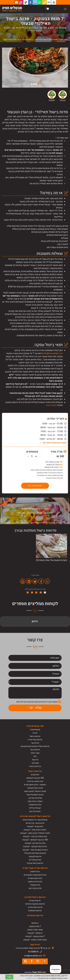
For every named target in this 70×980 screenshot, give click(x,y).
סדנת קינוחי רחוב (35, 888)
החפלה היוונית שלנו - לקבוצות (35, 830)
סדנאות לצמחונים (35, 911)
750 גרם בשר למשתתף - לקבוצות (35, 840)
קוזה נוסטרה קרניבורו (35, 781)
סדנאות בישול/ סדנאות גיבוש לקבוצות (35, 746)
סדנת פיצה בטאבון (35, 882)
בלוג (35, 756)
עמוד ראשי (64, 40)
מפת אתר (35, 763)
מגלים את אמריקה (35, 798)
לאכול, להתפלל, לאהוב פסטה (35, 791)
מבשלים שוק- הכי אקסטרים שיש (35, 820)
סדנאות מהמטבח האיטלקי (35, 904)
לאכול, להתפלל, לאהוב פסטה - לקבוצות (35, 833)
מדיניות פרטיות (35, 766)
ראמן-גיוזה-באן (35, 811)
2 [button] (36, 84)
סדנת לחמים (35, 872)
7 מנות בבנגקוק (35, 926)
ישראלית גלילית (35, 808)
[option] (35, 68)
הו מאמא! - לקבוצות (35, 933)
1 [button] (38, 84)
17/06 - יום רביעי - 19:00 (54, 431)
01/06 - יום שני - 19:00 (54, 424)
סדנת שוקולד (35, 885)
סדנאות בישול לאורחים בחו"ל (35, 853)
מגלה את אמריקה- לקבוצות (35, 843)
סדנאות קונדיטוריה (35, 740)
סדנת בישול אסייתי (35, 907)
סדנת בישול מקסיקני (35, 788)
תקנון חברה (51, 405)
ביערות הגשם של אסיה (35, 795)
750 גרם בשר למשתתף (35, 778)
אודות (35, 733)
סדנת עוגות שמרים (35, 878)
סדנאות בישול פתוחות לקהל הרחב (46, 40)
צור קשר (35, 760)
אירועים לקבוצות (35, 857)
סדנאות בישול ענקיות (35, 863)
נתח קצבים (35, 775)
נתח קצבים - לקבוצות (35, 826)
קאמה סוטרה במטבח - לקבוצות (35, 940)
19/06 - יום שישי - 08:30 (54, 435)
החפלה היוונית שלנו (35, 801)
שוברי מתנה (35, 753)
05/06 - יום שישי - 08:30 (54, 428)
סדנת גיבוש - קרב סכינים (35, 823)
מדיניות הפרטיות (32, 978)
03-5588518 (33, 952)
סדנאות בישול (35, 736)
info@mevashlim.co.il (53, 353)
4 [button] (32, 84)
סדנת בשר (35, 743)
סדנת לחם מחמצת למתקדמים (35, 875)
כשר (49, 2)
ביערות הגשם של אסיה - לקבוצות (35, 850)
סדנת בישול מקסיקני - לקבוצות (35, 846)
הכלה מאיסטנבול (35, 805)
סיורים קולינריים (35, 860)
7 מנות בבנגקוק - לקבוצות (35, 936)
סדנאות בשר (35, 750)
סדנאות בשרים (35, 901)
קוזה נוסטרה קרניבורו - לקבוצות (35, 836)
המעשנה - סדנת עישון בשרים (35, 785)
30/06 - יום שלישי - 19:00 (53, 439)
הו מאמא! (35, 923)
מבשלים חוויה (35, 730)
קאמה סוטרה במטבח (35, 930)
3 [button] (34, 84)
